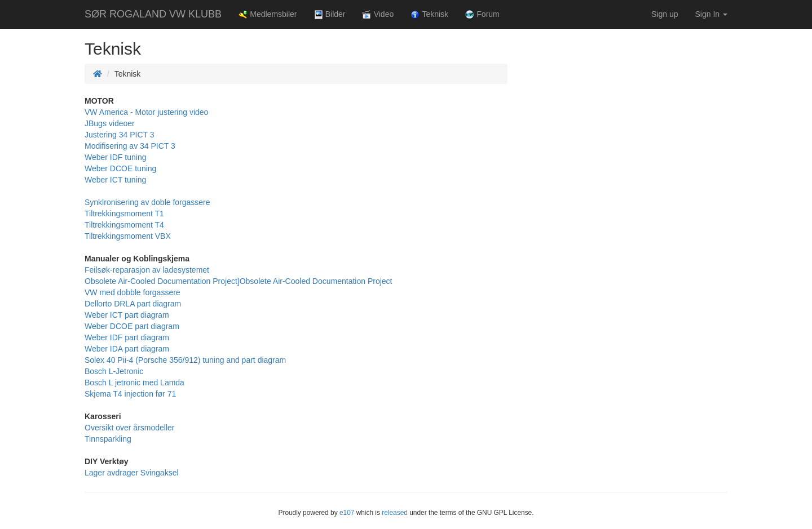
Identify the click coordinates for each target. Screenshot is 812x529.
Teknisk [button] (429, 14)
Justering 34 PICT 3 (119, 135)
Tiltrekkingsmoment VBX (128, 236)
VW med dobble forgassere (133, 292)
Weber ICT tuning (115, 180)
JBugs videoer (110, 123)
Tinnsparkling (108, 439)
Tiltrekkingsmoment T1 (124, 214)
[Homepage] (98, 74)
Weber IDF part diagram (127, 337)
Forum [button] (482, 14)
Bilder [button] (330, 14)
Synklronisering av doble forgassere (147, 202)
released (395, 513)
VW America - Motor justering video (146, 112)
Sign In (711, 14)
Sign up (665, 14)
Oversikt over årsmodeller (130, 428)
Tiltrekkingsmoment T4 (124, 225)
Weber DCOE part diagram (132, 326)
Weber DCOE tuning (120, 168)
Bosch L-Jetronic (114, 371)
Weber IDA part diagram (127, 349)
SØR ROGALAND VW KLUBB (153, 14)
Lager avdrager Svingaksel (132, 473)
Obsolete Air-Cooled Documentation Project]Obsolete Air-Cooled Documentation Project (239, 281)
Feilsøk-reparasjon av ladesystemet (147, 270)
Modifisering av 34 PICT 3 (130, 146)
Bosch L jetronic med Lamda (134, 383)
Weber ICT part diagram (127, 315)
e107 (347, 513)
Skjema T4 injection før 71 (130, 394)
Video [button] (378, 14)
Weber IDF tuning (115, 157)
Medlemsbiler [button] (268, 14)
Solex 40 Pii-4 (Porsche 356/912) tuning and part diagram (185, 360)
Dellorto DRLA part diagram (133, 304)
